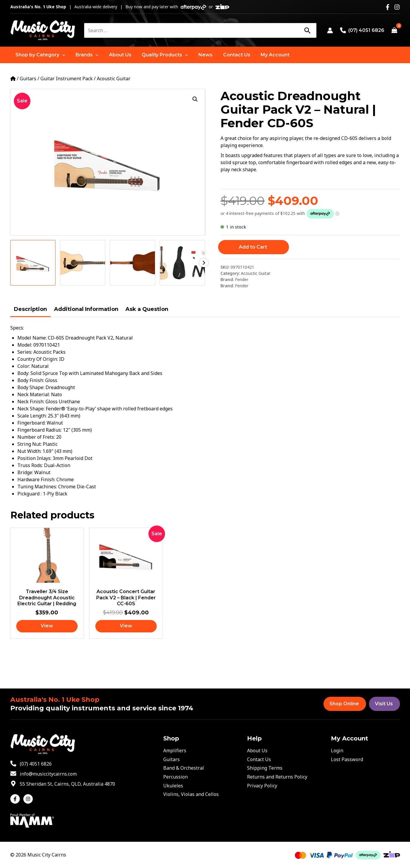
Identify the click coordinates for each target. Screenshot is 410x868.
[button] (40, 55)
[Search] (307, 30)
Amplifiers (175, 750)
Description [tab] (30, 309)
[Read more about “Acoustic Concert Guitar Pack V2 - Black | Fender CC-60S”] (126, 627)
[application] (62, 55)
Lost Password (347, 759)
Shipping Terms (265, 768)
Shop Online (344, 704)
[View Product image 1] (33, 263)
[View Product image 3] (133, 263)
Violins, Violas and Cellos (191, 794)
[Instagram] (397, 7)
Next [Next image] (204, 263)
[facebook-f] (16, 799)
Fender (242, 279)
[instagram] (29, 799)
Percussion (175, 777)
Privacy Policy (262, 786)
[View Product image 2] (83, 263)
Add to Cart (253, 247)
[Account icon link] (330, 30)
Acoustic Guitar (114, 79)
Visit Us (384, 704)
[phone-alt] (31, 764)
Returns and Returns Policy (277, 777)
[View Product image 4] (182, 263)
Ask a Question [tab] (147, 309)
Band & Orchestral (184, 768)
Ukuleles (173, 786)
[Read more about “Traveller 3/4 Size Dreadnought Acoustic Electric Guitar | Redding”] (47, 627)
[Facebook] (388, 7)
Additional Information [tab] (86, 309)
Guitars (28, 79)
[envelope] (44, 774)
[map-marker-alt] (63, 784)
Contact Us (259, 759)
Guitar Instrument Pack (67, 79)
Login (337, 750)
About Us (257, 750)
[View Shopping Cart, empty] (395, 30)
